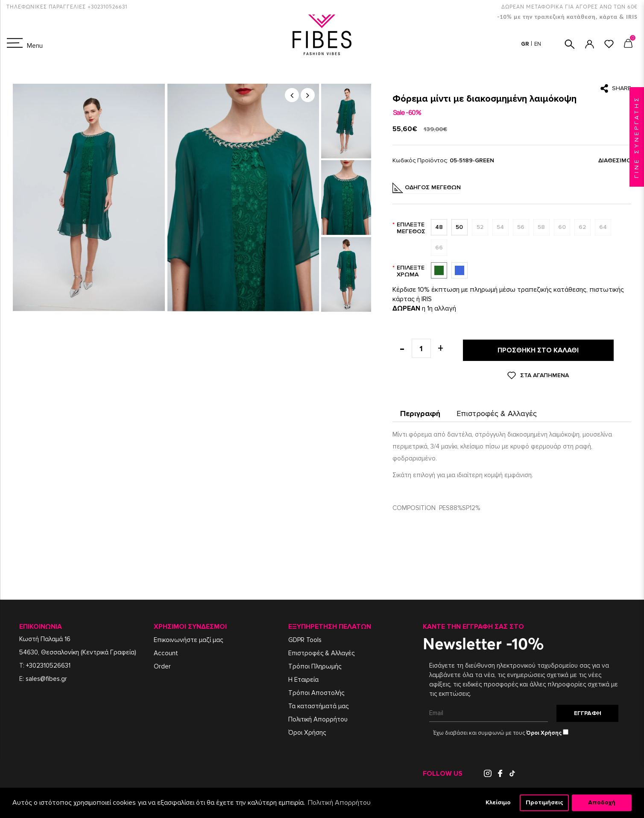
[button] (292, 95)
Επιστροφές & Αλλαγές (497, 411)
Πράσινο (439, 270)
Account (166, 651)
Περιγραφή (420, 411)
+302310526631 (48, 663)
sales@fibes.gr (46, 677)
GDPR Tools (305, 638)
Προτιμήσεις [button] (544, 802)
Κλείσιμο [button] (498, 802)
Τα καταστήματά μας (318, 704)
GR (526, 44)
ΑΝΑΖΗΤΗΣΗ (570, 44)
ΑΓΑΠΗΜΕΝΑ (609, 44)
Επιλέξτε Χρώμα (411, 271)
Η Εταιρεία (303, 677)
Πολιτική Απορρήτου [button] (339, 803)
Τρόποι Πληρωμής (315, 664)
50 (458, 227)
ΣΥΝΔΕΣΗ (590, 44)
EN (538, 44)
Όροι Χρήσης (307, 730)
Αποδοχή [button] (602, 802)
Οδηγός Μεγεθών (427, 188)
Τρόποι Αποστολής (316, 691)
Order (162, 664)
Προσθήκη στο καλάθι (538, 349)
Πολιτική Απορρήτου (318, 717)
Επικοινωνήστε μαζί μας (188, 638)
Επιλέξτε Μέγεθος (411, 228)
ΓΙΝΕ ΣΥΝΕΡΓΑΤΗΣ (637, 137)
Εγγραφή (588, 709)
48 (437, 227)
